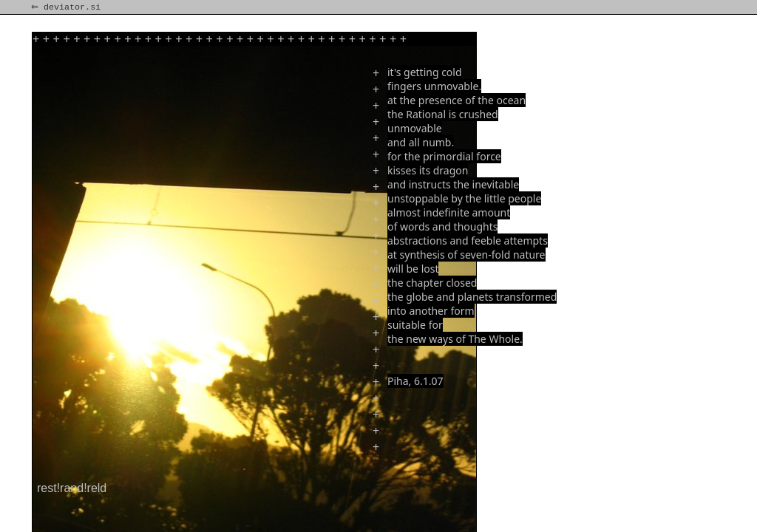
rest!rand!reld (72, 488)
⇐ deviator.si (67, 7)
